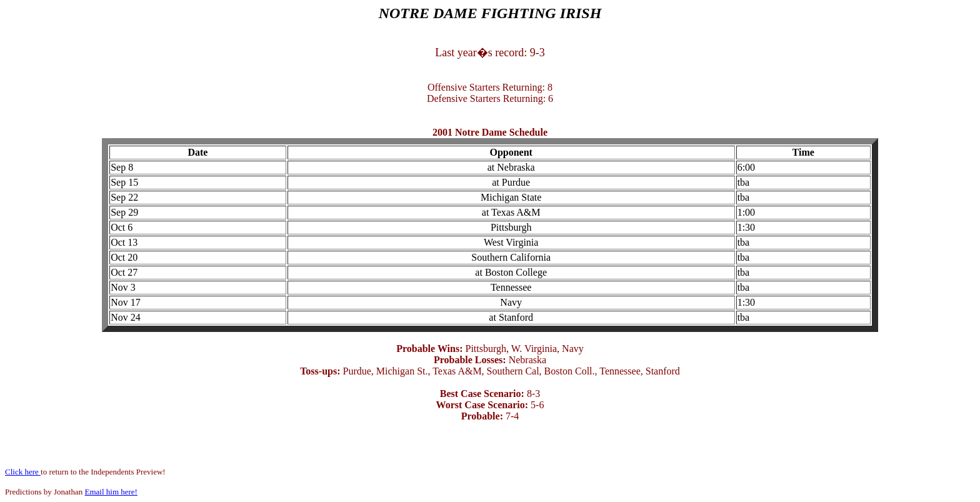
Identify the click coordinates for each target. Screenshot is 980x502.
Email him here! (111, 492)
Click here (23, 472)
